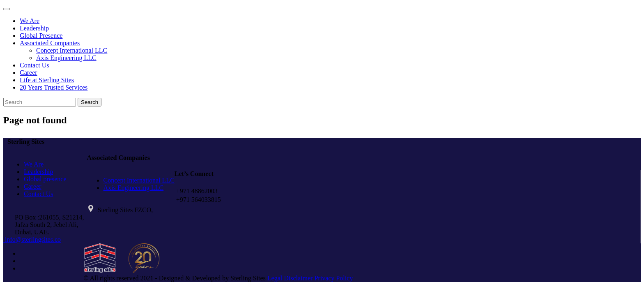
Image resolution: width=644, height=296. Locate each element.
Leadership (34, 28)
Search (90, 102)
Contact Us (34, 65)
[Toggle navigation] (7, 9)
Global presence (45, 179)
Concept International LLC (72, 50)
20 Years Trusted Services (54, 87)
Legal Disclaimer (290, 278)
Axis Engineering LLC (66, 58)
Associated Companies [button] (50, 43)
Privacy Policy (333, 278)
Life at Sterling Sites (47, 80)
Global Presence (41, 36)
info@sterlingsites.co (32, 239)
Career (29, 73)
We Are (30, 21)
